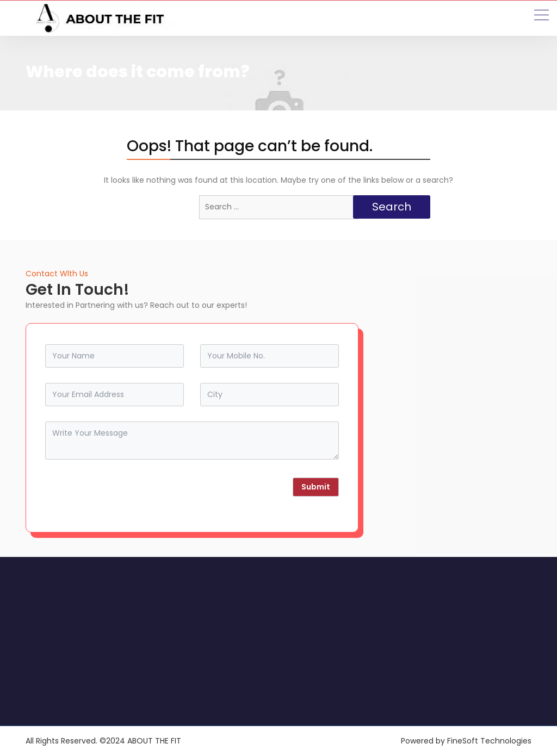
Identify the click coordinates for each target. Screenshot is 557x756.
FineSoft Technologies (489, 741)
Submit (316, 487)
